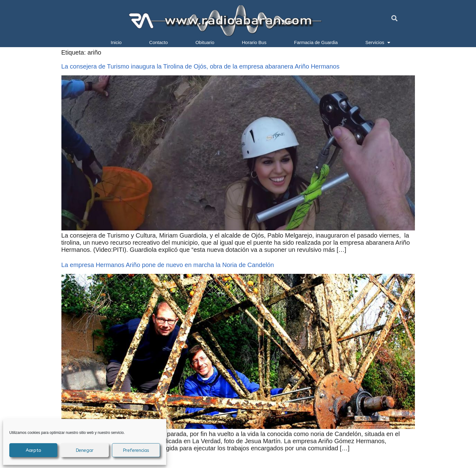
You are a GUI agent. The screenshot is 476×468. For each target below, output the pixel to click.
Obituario (205, 42)
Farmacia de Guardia (316, 42)
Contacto (158, 42)
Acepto (33, 450)
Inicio (116, 42)
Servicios (378, 42)
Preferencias (136, 450)
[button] (394, 18)
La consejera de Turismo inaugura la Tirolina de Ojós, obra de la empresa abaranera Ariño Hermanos (200, 66)
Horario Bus (254, 42)
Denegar (85, 450)
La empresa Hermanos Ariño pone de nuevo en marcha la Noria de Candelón (168, 265)
